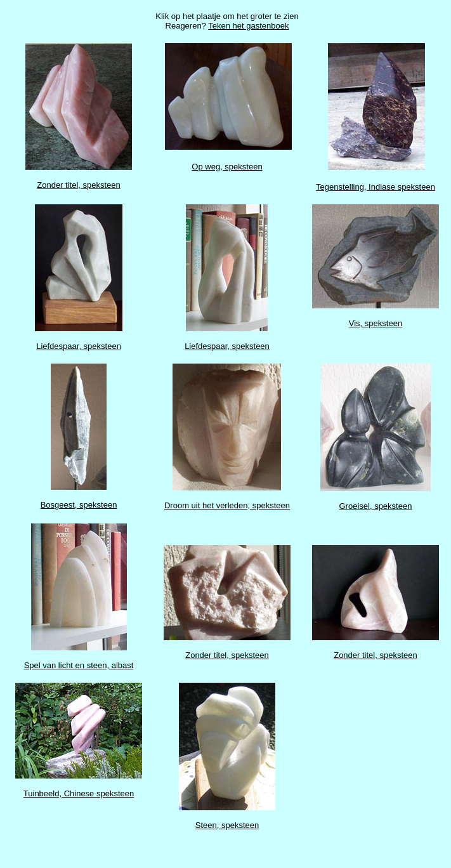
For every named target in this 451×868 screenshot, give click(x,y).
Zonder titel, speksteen (79, 185)
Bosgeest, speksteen (79, 505)
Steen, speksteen (227, 825)
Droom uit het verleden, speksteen (227, 505)
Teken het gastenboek (248, 26)
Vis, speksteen (376, 323)
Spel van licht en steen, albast (79, 665)
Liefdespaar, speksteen (79, 346)
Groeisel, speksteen (376, 506)
